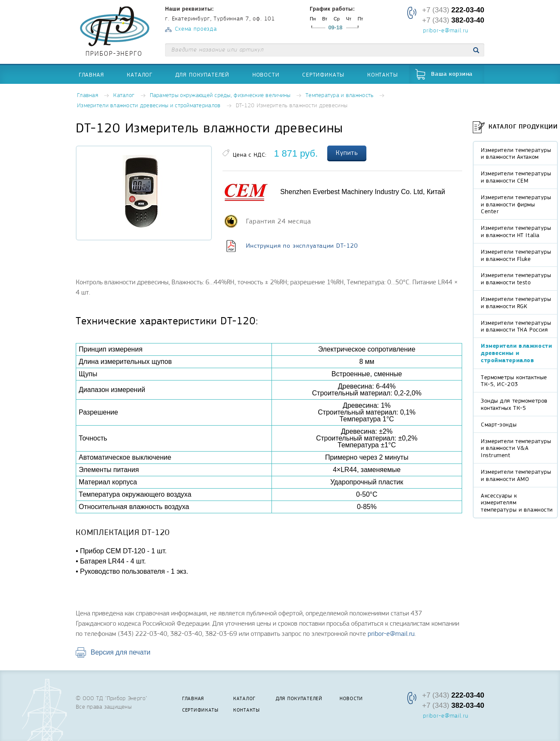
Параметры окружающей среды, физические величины (220, 96)
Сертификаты (323, 74)
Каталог (140, 74)
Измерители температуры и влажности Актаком (516, 153)
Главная (91, 74)
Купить (347, 153)
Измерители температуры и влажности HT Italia (516, 231)
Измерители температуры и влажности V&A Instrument (516, 448)
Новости (266, 74)
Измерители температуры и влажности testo (516, 279)
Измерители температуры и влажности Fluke (516, 255)
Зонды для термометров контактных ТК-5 (514, 404)
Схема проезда (196, 29)
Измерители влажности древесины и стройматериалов (149, 106)
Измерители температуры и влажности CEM (516, 177)
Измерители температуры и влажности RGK (516, 302)
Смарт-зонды (499, 424)
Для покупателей (203, 74)
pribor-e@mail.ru (446, 31)
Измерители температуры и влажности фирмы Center (516, 204)
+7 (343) (453, 10)
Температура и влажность (339, 96)
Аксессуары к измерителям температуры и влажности (517, 503)
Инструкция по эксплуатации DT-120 (302, 246)
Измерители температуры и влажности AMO (516, 475)
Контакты (383, 74)
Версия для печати (120, 652)
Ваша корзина (452, 74)
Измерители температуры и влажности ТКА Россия (516, 326)
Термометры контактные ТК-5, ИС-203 (514, 381)
